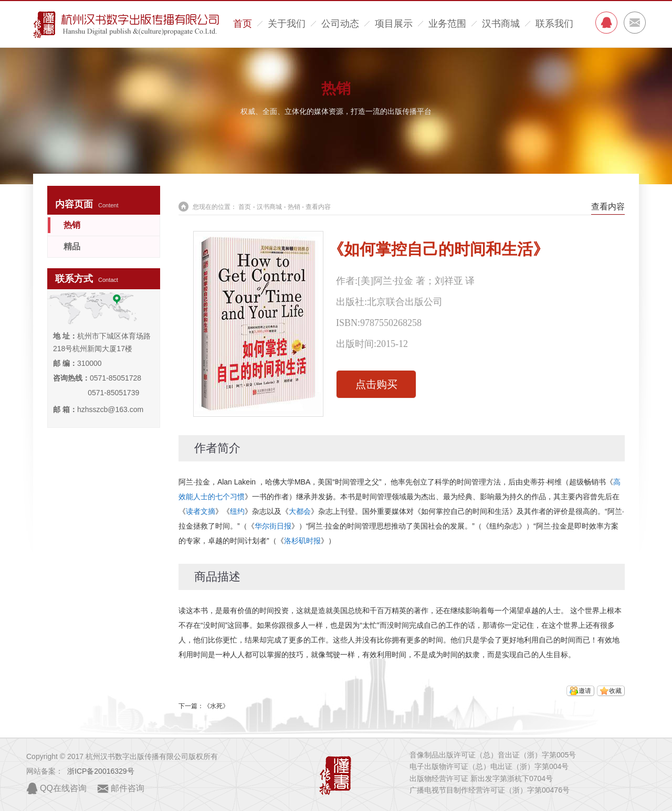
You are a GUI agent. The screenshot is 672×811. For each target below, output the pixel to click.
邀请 (585, 691)
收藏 (615, 691)
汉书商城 (501, 24)
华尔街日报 (273, 526)
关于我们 (287, 24)
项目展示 (394, 24)
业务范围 (447, 24)
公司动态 (340, 24)
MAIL (635, 23)
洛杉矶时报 (302, 541)
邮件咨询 (128, 788)
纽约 (237, 511)
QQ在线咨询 (63, 788)
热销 (336, 88)
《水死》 (216, 706)
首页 (243, 24)
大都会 (300, 511)
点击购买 (376, 384)
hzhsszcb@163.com (110, 409)
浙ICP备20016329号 (101, 771)
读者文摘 (201, 511)
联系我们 (554, 24)
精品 (72, 246)
